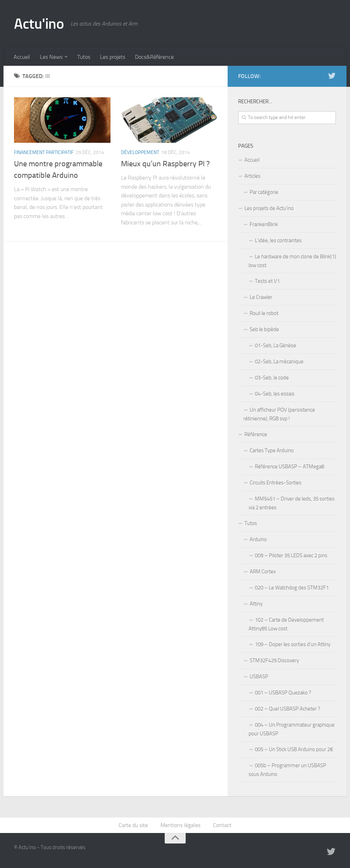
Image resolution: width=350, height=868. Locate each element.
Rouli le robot (264, 313)
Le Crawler (261, 297)
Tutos (84, 57)
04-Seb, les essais (275, 394)
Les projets (113, 57)
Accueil (22, 57)
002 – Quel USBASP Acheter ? (288, 709)
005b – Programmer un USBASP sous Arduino (287, 770)
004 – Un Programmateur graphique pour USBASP (292, 729)
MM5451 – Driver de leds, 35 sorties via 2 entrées (292, 503)
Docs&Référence (154, 57)
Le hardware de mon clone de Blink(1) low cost (292, 261)
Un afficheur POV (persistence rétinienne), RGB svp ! (279, 414)
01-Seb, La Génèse (276, 345)
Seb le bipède (264, 329)
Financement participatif (44, 152)
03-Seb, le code (272, 378)
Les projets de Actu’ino (269, 208)
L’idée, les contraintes (278, 240)
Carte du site (133, 825)
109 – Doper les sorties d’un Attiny (293, 644)
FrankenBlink (264, 224)
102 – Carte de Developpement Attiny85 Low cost (286, 624)
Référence (256, 434)
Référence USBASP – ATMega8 (290, 467)
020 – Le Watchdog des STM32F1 (292, 588)
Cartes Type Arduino (272, 450)
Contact (222, 825)
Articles (252, 176)
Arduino (258, 539)
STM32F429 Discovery (274, 660)
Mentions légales (180, 825)
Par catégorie (264, 192)
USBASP (259, 677)
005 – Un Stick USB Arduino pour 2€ (294, 749)
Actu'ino (39, 24)
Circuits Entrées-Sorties (276, 483)
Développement (140, 152)
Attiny (256, 604)
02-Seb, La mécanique (279, 362)
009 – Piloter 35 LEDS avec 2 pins (291, 555)
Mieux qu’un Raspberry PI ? (165, 164)
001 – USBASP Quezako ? (283, 693)
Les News (51, 57)
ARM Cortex (263, 572)
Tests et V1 (267, 281)
